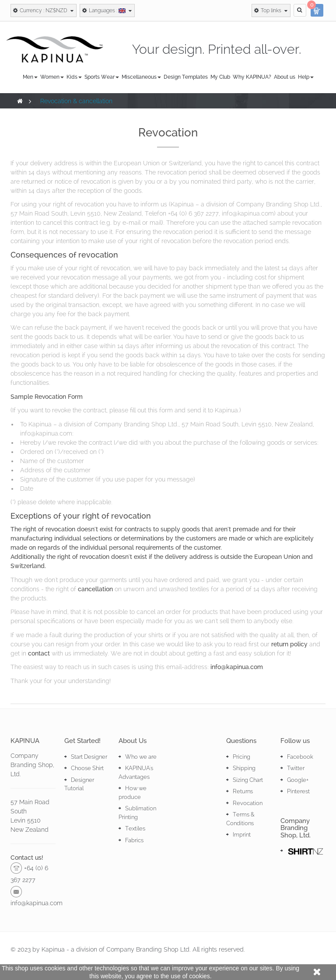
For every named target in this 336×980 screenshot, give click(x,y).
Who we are (141, 757)
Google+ (298, 780)
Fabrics (134, 840)
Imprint (242, 835)
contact (39, 653)
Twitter (296, 768)
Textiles (135, 828)
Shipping (244, 768)
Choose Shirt (87, 768)
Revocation (248, 803)
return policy (289, 644)
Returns (243, 791)
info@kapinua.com (237, 667)
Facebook (300, 757)
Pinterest (298, 791)
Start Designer (89, 757)
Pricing (241, 757)
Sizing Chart (248, 780)
